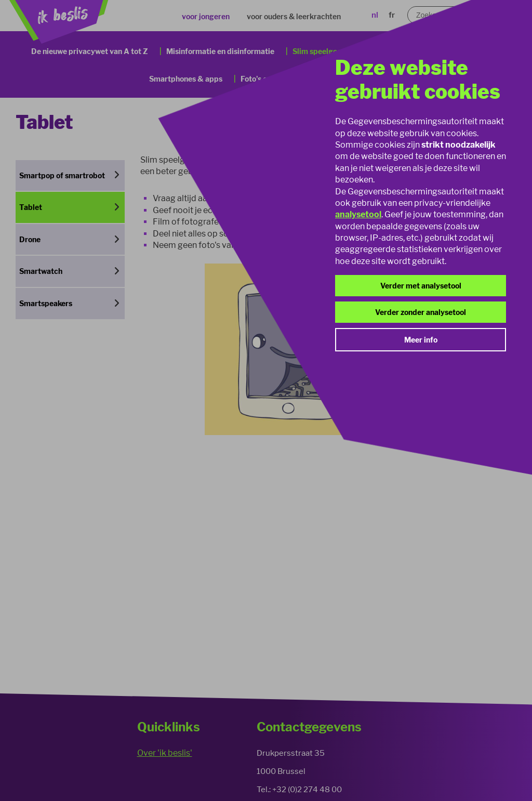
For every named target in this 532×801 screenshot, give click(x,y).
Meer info (421, 340)
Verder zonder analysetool (421, 312)
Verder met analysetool (421, 286)
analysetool (358, 214)
